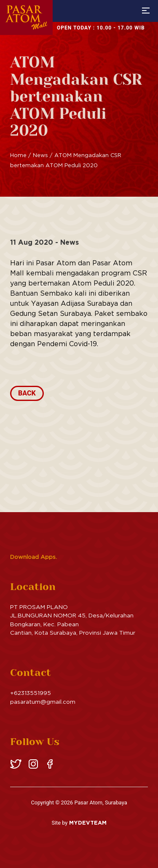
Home (18, 155)
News (40, 155)
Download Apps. (33, 557)
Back (27, 393)
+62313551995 (31, 693)
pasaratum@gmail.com (43, 702)
